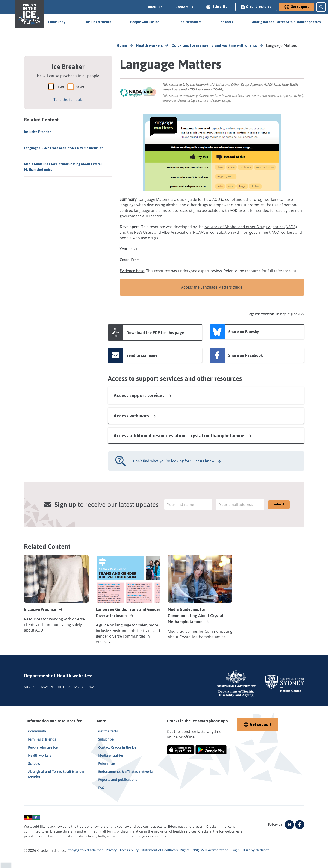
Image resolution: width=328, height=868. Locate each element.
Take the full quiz (68, 100)
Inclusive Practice (38, 132)
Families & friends (98, 22)
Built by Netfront (256, 850)
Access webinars (135, 416)
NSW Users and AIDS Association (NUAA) (169, 232)
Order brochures (256, 7)
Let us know (205, 461)
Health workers (190, 22)
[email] (188, 505)
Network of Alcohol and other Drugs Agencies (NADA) (251, 227)
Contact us (184, 7)
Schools (227, 22)
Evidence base (132, 271)
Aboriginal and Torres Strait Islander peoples (287, 22)
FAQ (101, 788)
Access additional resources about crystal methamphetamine (183, 435)
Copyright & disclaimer (85, 850)
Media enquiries (111, 755)
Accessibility (129, 850)
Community (57, 22)
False (80, 86)
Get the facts (108, 731)
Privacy (111, 850)
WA (92, 687)
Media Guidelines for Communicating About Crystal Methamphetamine (63, 167)
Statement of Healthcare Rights (165, 850)
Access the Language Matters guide (212, 287)
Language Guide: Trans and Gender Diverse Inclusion (64, 148)
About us (155, 7)
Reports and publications (118, 780)
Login (236, 850)
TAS (76, 687)
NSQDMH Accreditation (210, 850)
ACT (35, 687)
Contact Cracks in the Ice (117, 747)
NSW (44, 687)
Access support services (143, 395)
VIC (84, 687)
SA (69, 687)
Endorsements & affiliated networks (126, 772)
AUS (27, 687)
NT (53, 687)
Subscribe (217, 7)
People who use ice (145, 22)
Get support (297, 7)
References (107, 763)
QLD (61, 687)
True (60, 86)
